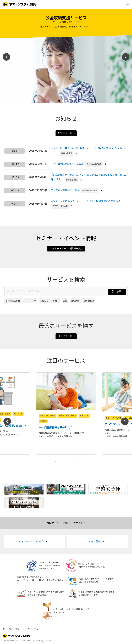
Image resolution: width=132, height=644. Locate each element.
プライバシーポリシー (13, 629)
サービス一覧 (67, 336)
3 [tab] (67, 102)
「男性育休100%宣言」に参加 (67, 164)
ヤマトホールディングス (32, 542)
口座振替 (44, 301)
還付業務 (75, 301)
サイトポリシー (35, 629)
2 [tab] (63, 102)
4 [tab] (70, 102)
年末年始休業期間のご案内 (65, 190)
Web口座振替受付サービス (55, 428)
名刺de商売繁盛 (13, 301)
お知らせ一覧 (67, 133)
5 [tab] (76, 462)
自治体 (56, 301)
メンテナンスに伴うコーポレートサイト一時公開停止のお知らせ (85, 201)
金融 (65, 301)
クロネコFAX (30, 301)
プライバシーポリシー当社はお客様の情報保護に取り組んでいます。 (50, 566)
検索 (117, 292)
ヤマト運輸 (95, 542)
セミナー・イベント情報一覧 (67, 249)
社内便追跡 (89, 301)
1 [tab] (60, 102)
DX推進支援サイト (73, 523)
